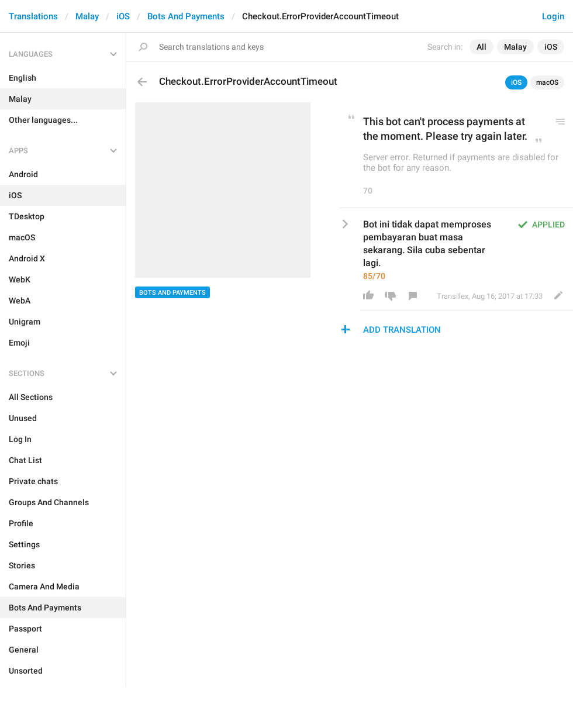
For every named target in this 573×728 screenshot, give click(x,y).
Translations (33, 16)
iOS (123, 16)
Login (553, 16)
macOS (547, 82)
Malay (87, 16)
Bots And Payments (186, 16)
